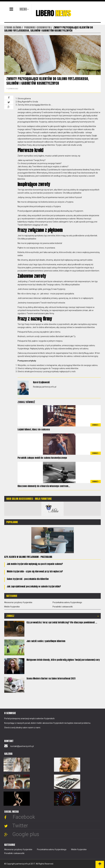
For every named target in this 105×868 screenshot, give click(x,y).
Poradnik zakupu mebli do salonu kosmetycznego (42, 458)
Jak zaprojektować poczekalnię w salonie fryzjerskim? (34, 586)
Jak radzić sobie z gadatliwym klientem (46, 641)
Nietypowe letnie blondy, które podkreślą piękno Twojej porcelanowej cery (63, 660)
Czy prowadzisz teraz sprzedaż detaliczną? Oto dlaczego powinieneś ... (62, 622)
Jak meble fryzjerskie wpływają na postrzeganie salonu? (35, 564)
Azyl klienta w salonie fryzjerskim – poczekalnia (28, 557)
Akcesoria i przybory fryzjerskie (18, 602)
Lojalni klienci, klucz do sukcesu (34, 429)
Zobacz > (96, 425)
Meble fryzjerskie (12, 607)
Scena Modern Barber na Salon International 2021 (51, 678)
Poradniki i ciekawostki (63, 607)
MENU (23, 9)
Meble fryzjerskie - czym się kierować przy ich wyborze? (35, 571)
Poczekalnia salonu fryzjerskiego (67, 602)
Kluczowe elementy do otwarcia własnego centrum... (44, 486)
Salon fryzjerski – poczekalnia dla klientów (28, 579)
